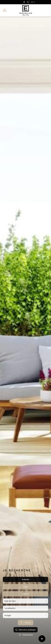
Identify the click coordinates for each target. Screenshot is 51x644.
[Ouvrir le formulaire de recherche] (25, 629)
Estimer (25, 600)
